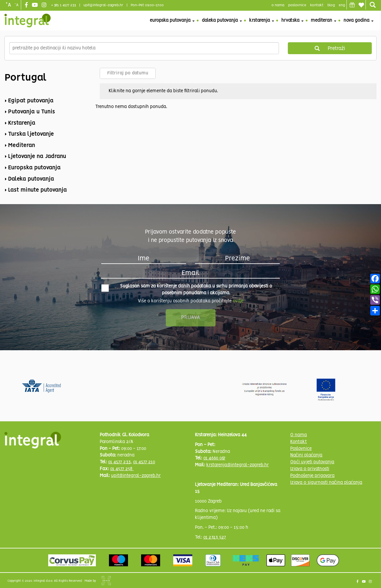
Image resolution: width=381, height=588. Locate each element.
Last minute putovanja (38, 190)
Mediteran (324, 21)
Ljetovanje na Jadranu (37, 157)
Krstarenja (262, 21)
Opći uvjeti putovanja (312, 462)
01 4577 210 (144, 462)
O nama (299, 435)
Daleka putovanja (222, 21)
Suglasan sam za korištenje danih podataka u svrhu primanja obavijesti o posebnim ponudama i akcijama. (187, 290)
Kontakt (317, 5)
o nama (278, 5)
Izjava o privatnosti (310, 469)
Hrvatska (292, 21)
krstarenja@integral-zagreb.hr (238, 465)
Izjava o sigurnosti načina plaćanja (326, 483)
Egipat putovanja (31, 101)
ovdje (238, 301)
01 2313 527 (215, 537)
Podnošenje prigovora (312, 476)
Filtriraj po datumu (128, 73)
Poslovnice (301, 449)
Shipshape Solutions (106, 581)
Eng (342, 5)
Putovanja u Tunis (32, 112)
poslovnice (297, 5)
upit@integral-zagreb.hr (103, 5)
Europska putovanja (172, 21)
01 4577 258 (122, 469)
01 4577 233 (119, 462)
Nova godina (359, 21)
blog (331, 5)
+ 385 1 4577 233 (64, 5)
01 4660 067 (214, 458)
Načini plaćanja (306, 455)
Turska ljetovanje (31, 134)
